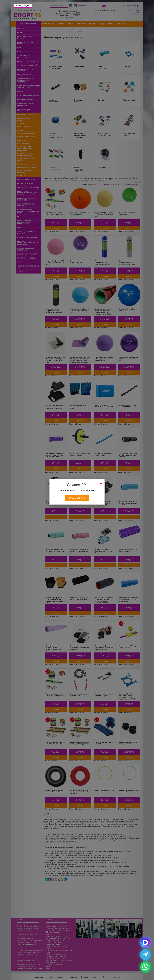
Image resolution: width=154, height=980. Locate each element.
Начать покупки (77, 498)
